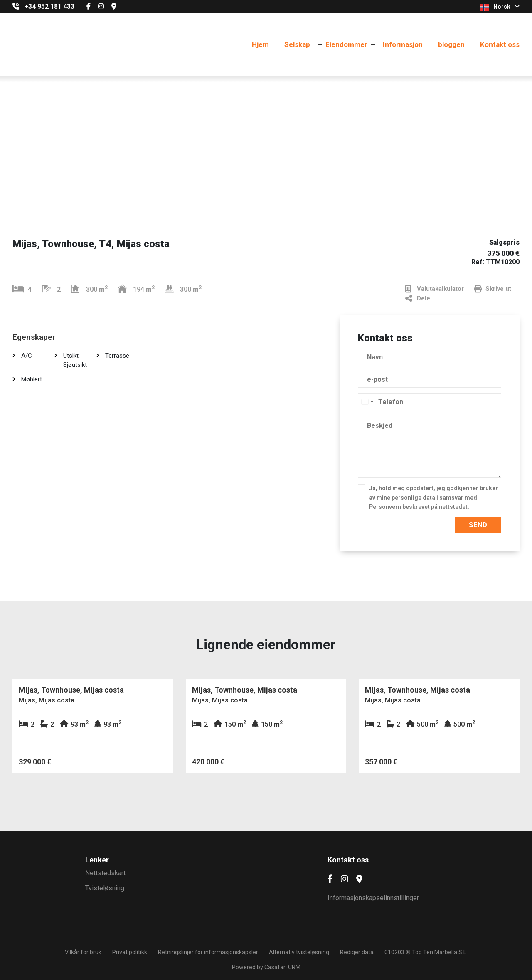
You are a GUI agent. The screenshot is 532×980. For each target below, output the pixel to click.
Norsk (500, 7)
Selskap (297, 44)
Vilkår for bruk (83, 952)
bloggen (451, 44)
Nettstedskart (105, 873)
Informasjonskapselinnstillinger (373, 898)
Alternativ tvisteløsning (299, 952)
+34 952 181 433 (49, 6)
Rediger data (357, 952)
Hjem (260, 44)
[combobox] (367, 402)
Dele (418, 298)
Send (478, 525)
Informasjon (403, 44)
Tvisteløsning (105, 888)
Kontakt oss (500, 44)
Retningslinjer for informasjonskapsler (208, 952)
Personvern (385, 507)
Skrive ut (493, 289)
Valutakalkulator (435, 289)
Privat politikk (130, 952)
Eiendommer (346, 44)
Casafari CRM (282, 967)
